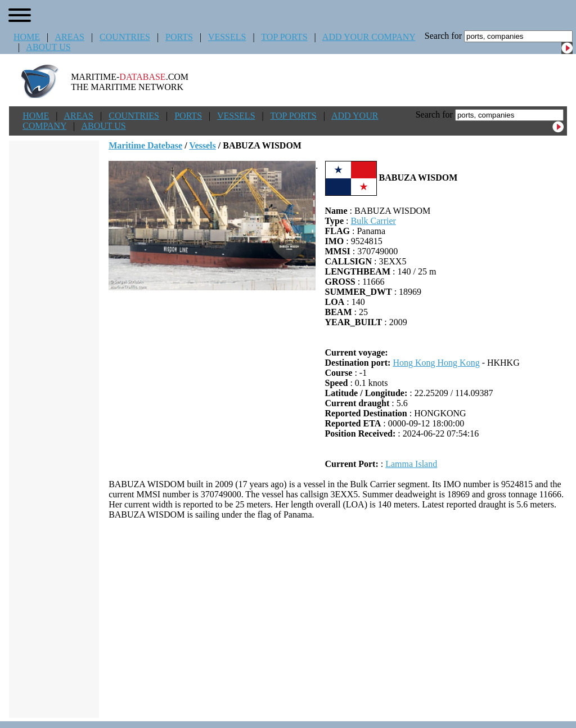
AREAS (69, 37)
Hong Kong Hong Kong (436, 363)
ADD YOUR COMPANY (369, 37)
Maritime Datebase (145, 145)
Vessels (202, 145)
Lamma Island (411, 464)
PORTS (179, 37)
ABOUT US (48, 47)
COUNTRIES (125, 37)
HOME (27, 37)
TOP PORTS (284, 37)
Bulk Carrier (373, 221)
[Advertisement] (338, 619)
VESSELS (227, 37)
